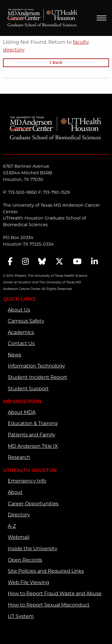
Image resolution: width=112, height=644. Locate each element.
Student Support (28, 389)
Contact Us (21, 343)
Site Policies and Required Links (46, 571)
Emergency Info (27, 481)
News (14, 355)
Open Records (25, 560)
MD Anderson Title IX (33, 446)
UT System (21, 616)
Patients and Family (32, 435)
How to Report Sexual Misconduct (49, 605)
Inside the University (33, 549)
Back (56, 63)
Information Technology (36, 366)
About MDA (22, 412)
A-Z (12, 526)
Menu (102, 18)
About (15, 492)
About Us (19, 310)
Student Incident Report (37, 377)
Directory (19, 515)
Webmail (19, 537)
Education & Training (33, 423)
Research (19, 457)
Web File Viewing (29, 582)
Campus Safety (26, 321)
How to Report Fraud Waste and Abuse (55, 594)
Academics (21, 332)
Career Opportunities (33, 504)
